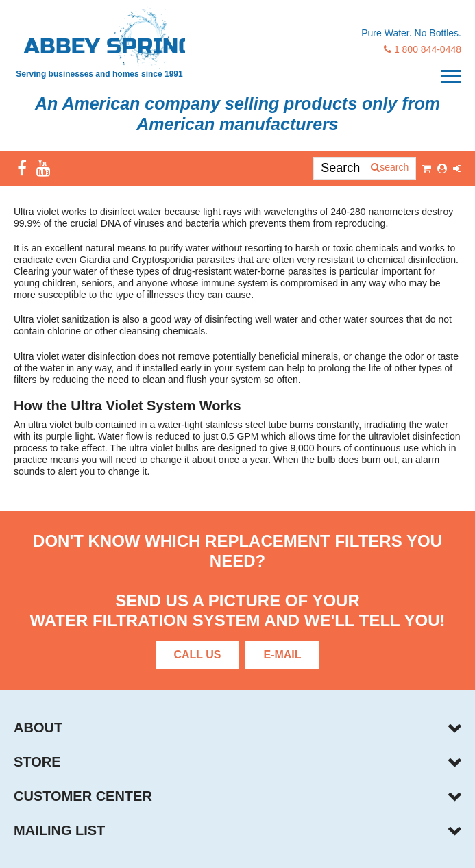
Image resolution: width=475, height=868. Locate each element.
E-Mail (282, 655)
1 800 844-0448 (423, 49)
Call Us (197, 655)
